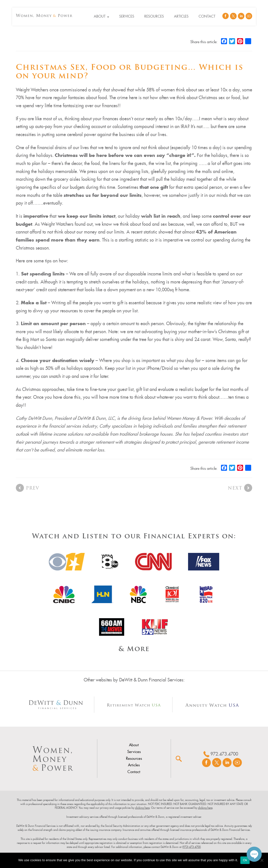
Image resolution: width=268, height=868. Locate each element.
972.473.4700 (224, 754)
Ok (245, 860)
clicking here (142, 808)
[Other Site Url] (56, 705)
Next (235, 488)
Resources (154, 16)
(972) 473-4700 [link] (191, 847)
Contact (207, 16)
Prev (33, 488)
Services (127, 16)
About (101, 16)
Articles (181, 16)
